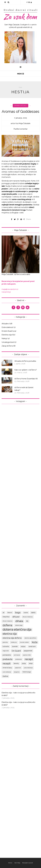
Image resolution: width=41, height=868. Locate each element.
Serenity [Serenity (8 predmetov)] (16, 663)
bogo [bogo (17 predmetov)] (18, 612)
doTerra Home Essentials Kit (26, 379)
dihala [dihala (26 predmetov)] (19, 621)
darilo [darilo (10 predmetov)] (33, 613)
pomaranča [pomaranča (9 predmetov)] (7, 655)
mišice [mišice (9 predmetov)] (23, 646)
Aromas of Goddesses (20, 111)
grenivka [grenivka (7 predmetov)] (5, 642)
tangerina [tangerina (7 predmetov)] (17, 672)
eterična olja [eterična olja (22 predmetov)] (10, 634)
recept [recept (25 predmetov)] (29, 659)
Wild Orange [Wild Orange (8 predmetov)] (27, 672)
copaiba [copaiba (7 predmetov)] (26, 613)
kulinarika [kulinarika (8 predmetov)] (6, 646)
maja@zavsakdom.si (10, 289)
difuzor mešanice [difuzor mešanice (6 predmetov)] (7, 621)
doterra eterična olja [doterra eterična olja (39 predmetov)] (17, 630)
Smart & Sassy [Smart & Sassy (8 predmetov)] (7, 668)
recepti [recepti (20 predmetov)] (7, 663)
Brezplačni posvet (28, 863)
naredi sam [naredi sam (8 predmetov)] (32, 646)
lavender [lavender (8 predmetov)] (15, 646)
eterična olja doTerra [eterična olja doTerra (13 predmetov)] (12, 638)
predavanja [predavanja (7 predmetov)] (19, 659)
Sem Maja (17, 863)
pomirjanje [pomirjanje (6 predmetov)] (17, 655)
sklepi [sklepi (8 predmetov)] (31, 663)
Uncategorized (8, 342)
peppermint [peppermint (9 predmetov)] (28, 651)
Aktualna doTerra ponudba (25, 361)
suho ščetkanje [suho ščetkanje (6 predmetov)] (7, 672)
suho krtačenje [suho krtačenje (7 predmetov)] (28, 668)
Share (27, 219)
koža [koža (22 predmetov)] (35, 642)
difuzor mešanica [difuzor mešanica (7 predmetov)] (28, 617)
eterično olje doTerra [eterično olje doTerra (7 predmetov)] (30, 638)
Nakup (4, 338)
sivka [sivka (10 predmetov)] (24, 663)
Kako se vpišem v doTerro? (26, 370)
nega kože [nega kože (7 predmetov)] (6, 651)
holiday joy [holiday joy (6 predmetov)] (14, 642)
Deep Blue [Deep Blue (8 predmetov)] (6, 617)
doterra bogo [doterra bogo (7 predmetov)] (19, 625)
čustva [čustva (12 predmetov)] (5, 676)
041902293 (6, 292)
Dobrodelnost (7, 327)
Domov (10, 863)
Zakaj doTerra (7, 346)
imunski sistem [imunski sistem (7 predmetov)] (24, 642)
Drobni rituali (20, 106)
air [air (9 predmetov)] (4, 612)
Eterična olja (7, 335)
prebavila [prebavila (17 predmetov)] (7, 659)
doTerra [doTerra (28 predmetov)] (7, 625)
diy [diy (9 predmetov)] (27, 621)
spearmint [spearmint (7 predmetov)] (18, 668)
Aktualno (5, 324)
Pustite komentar (21, 129)
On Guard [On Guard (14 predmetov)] (16, 651)
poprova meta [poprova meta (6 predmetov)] (27, 655)
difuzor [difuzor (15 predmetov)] (16, 617)
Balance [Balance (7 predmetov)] (10, 613)
